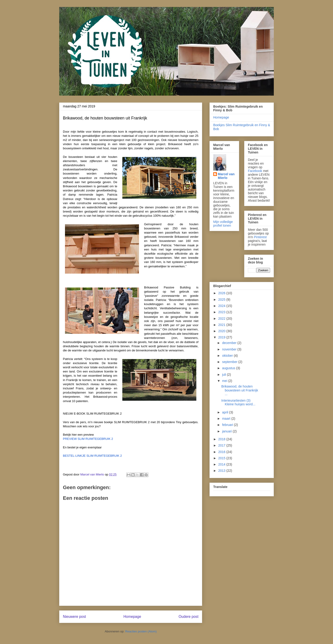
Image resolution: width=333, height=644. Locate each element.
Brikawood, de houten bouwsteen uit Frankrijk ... (240, 390)
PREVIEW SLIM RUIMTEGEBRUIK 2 (88, 439)
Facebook (255, 171)
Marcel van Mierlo (226, 176)
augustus (229, 368)
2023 (222, 312)
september (230, 362)
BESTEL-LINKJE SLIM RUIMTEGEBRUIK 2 (92, 456)
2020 (222, 331)
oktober (228, 356)
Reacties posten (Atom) (141, 631)
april (225, 412)
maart (227, 419)
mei (225, 381)
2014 (222, 464)
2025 (222, 300)
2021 (222, 325)
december (230, 343)
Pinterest (260, 237)
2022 (222, 319)
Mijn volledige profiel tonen (223, 224)
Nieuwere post (74, 617)
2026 (222, 293)
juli (224, 375)
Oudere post (188, 617)
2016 (222, 452)
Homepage (132, 617)
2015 (222, 458)
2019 (222, 337)
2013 (222, 471)
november (230, 349)
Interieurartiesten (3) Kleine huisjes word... (238, 402)
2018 (222, 439)
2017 (222, 445)
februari (228, 425)
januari (227, 431)
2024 (222, 306)
